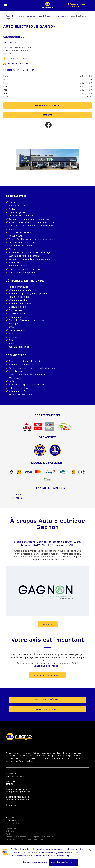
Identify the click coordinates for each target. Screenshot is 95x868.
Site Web (48, 115)
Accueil (9, 16)
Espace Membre (13, 823)
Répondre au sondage (47, 675)
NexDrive (10, 834)
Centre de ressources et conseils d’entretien (18, 798)
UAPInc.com (11, 831)
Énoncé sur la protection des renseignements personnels (29, 837)
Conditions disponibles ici (47, 666)
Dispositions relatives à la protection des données (26, 840)
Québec (49, 16)
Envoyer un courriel (47, 106)
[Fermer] (90, 854)
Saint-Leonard (62, 16)
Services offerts (11, 783)
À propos (10, 818)
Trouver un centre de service (29, 16)
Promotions (12, 805)
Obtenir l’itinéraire (16, 64)
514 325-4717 (11, 43)
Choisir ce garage (15, 59)
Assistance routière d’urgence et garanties (18, 791)
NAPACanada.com (13, 828)
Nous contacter (13, 821)
